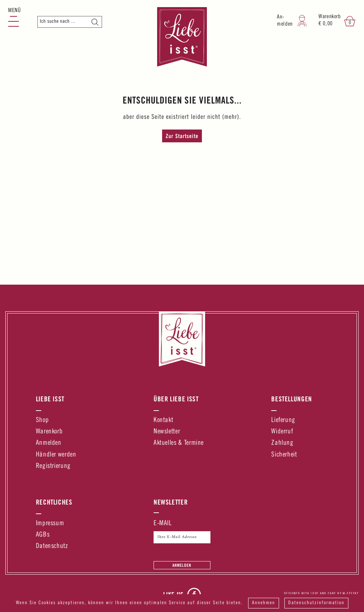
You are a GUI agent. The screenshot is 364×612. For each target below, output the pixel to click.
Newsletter (167, 432)
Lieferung (283, 420)
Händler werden (56, 455)
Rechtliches (54, 502)
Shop (42, 420)
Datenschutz (52, 546)
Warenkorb (49, 432)
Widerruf (282, 432)
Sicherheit (284, 455)
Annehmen (264, 603)
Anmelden (49, 443)
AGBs (43, 535)
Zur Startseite (182, 136)
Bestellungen (292, 399)
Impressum (50, 524)
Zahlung (282, 443)
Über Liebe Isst (176, 399)
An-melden (285, 21)
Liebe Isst (50, 399)
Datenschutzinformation (316, 603)
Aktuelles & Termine (179, 443)
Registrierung (53, 466)
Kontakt (163, 420)
